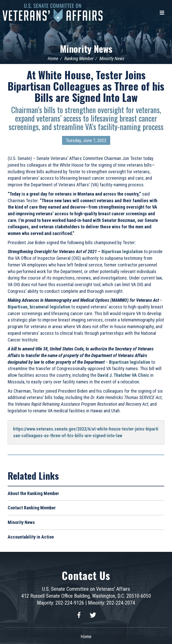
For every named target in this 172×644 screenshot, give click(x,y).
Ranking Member (79, 58)
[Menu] (162, 13)
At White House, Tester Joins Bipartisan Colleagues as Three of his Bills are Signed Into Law (86, 86)
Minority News (86, 49)
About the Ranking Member (33, 493)
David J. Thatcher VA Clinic (123, 375)
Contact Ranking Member (32, 508)
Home (53, 58)
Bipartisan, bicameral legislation (39, 307)
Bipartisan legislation (122, 251)
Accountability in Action (31, 537)
